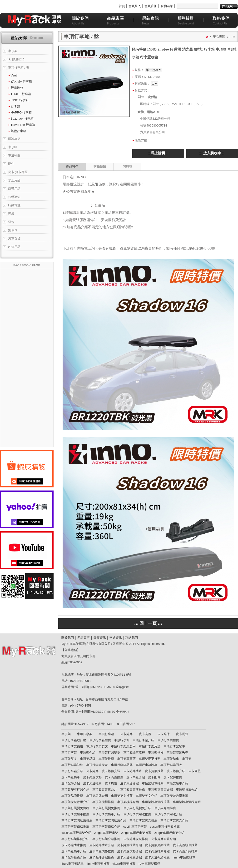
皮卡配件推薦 (173, 777)
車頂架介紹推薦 (165, 808)
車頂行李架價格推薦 (75, 827)
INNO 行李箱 (18, 100)
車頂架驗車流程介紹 (187, 802)
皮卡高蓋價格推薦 (102, 851)
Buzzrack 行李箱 (21, 119)
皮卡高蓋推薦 (114, 777)
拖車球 (13, 230)
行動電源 (14, 205)
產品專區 (219, 37)
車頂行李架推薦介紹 (75, 839)
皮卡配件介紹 (71, 783)
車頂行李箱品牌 (122, 765)
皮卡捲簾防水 (133, 771)
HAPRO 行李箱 (20, 112)
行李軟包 (16, 88)
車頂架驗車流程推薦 (156, 802)
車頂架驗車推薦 (153, 783)
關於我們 (68, 638)
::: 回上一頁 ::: (148, 623)
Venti (13, 75)
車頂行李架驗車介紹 (106, 814)
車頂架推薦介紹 (187, 790)
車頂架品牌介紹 (97, 796)
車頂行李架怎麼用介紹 (111, 820)
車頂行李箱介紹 (72, 771)
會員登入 (135, 6)
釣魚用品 (14, 247)
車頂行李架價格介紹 (106, 827)
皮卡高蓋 (145, 734)
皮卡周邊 (182, 734)
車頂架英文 (69, 759)
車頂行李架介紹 (143, 740)
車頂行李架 (85, 734)
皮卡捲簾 (126, 734)
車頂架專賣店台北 (105, 790)
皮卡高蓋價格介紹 (129, 851)
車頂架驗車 (171, 759)
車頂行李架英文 (97, 746)
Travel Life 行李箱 (22, 125)
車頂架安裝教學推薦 (174, 796)
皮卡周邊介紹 (129, 783)
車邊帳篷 (14, 155)
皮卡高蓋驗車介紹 (74, 851)
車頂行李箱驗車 (146, 765)
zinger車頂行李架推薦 (136, 833)
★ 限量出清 (16, 59)
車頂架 (13, 51)
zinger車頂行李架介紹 (169, 833)
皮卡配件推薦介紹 (74, 857)
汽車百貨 (14, 238)
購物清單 (167, 6)
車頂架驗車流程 (134, 752)
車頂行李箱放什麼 (74, 740)
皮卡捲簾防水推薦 (74, 845)
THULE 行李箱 (20, 94)
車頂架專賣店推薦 (133, 790)
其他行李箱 (17, 131)
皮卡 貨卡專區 (18, 172)
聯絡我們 (132, 638)
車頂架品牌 (88, 759)
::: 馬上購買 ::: (158, 153)
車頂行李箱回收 (171, 765)
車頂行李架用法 (150, 746)
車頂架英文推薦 (122, 796)
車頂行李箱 (106, 734)
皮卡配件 (164, 734)
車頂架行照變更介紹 (137, 808)
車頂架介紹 (88, 752)
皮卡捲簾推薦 (154, 771)
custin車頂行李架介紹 (76, 833)
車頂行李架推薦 (168, 740)
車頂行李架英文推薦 (143, 820)
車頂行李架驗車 (174, 746)
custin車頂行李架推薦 (165, 827)
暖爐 (11, 214)
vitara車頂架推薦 (124, 864)
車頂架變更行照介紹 (75, 790)
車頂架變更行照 (150, 759)
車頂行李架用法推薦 (137, 814)
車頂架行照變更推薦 (106, 808)
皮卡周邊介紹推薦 (157, 857)
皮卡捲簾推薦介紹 (129, 845)
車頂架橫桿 (156, 752)
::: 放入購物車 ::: (212, 153)
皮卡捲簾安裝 (111, 771)
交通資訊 (116, 638)
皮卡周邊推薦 (92, 783)
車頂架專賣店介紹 (160, 790)
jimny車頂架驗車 (184, 857)
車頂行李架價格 (72, 746)
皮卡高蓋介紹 (136, 777)
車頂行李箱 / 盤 (19, 68)
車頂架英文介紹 (146, 796)
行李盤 (14, 106)
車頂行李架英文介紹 (174, 820)
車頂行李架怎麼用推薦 (77, 820)
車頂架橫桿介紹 (128, 802)
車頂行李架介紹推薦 (106, 839)
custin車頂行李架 (135, 827)
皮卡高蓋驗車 (71, 777)
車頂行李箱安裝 (97, 765)
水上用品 (14, 180)
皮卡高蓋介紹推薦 (185, 851)
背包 (11, 222)
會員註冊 (151, 6)
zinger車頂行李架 (106, 833)
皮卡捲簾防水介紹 (102, 845)
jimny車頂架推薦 (98, 864)
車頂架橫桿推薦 (103, 802)
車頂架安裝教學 (177, 752)
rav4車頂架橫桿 (149, 864)
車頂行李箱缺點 (72, 765)
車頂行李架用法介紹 (168, 814)
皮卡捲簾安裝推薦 (136, 839)
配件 (11, 164)
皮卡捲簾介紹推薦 (157, 845)
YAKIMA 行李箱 (20, 82)
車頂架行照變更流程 (75, 808)
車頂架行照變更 (109, 752)
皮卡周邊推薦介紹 (129, 857)
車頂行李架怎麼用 (123, 746)
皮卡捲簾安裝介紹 (164, 839)
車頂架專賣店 (126, 759)
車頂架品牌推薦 (72, 796)
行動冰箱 (14, 197)
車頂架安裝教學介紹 (75, 802)
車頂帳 (13, 147)
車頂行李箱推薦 (100, 740)
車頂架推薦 (106, 759)
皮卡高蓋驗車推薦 (185, 845)
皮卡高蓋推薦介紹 (157, 851)
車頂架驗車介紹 (177, 783)
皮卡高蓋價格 (92, 777)
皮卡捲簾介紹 (176, 771)
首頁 (122, 6)
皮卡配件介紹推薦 (102, 857)
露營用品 (14, 189)
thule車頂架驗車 (72, 864)
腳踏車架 (14, 139)
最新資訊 (100, 638)
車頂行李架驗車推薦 (75, 814)
